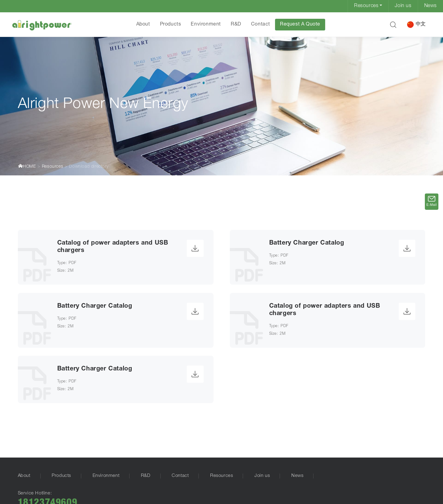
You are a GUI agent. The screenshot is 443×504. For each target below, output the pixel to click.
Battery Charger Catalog (307, 243)
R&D (236, 25)
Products (171, 25)
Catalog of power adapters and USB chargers (113, 247)
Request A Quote (300, 25)
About (143, 25)
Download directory (89, 167)
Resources (366, 6)
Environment (206, 25)
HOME (27, 166)
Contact (261, 25)
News (431, 6)
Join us (403, 6)
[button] (393, 25)
